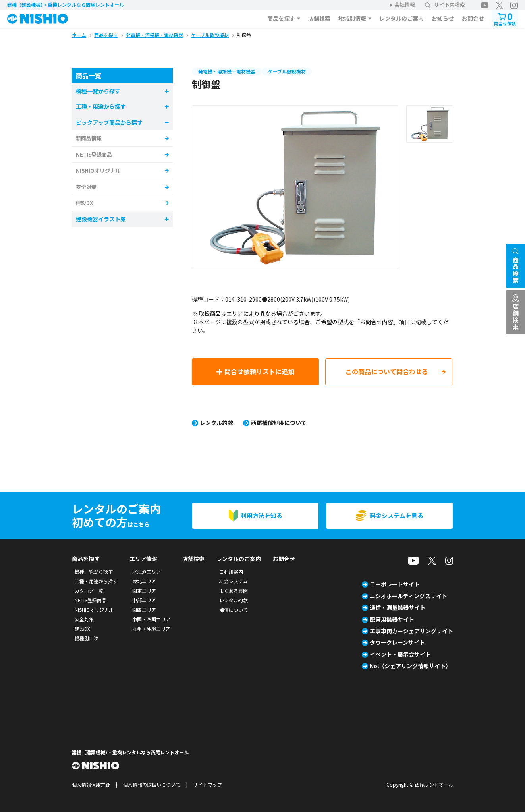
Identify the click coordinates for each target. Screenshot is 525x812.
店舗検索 (319, 18)
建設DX (84, 203)
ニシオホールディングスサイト (408, 596)
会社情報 (405, 5)
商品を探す (281, 18)
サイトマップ (208, 784)
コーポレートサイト (395, 584)
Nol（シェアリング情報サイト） (410, 666)
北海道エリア (147, 571)
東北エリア (144, 581)
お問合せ (473, 18)
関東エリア (144, 591)
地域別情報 (352, 18)
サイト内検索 (445, 5)
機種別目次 (87, 638)
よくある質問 (234, 591)
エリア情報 (143, 559)
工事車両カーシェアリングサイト (411, 631)
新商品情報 (89, 138)
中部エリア (144, 600)
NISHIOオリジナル (98, 171)
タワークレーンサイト (397, 642)
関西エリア (144, 610)
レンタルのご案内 (401, 18)
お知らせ (443, 18)
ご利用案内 (231, 571)
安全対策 (86, 187)
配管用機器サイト (392, 619)
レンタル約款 (216, 423)
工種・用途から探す (96, 581)
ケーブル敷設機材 (287, 71)
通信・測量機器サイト (398, 607)
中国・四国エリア (151, 619)
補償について (234, 610)
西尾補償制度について (279, 423)
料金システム (234, 581)
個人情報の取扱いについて (152, 784)
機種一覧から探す (94, 571)
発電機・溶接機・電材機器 (227, 71)
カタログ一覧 (89, 591)
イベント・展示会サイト (400, 654)
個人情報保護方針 (91, 784)
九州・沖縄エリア (151, 629)
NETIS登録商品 (94, 154)
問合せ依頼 (505, 18)
